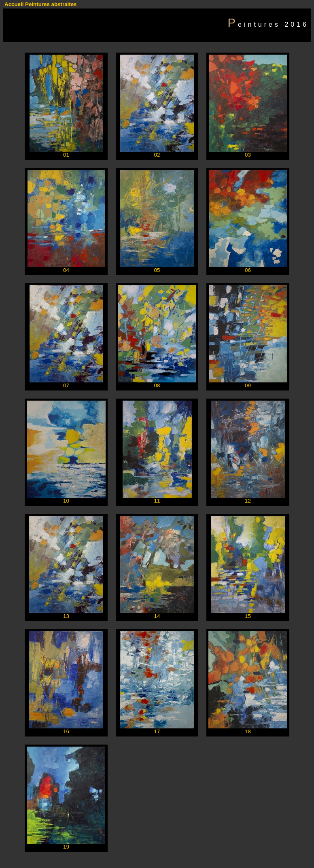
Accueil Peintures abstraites (41, 4)
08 (157, 385)
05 (157, 270)
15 (248, 616)
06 (248, 270)
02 (157, 155)
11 (157, 501)
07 (66, 385)
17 (157, 731)
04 (66, 270)
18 (248, 731)
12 (248, 501)
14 (157, 616)
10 (66, 501)
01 (66, 155)
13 (66, 616)
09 (248, 385)
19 (66, 847)
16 (66, 731)
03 (248, 155)
